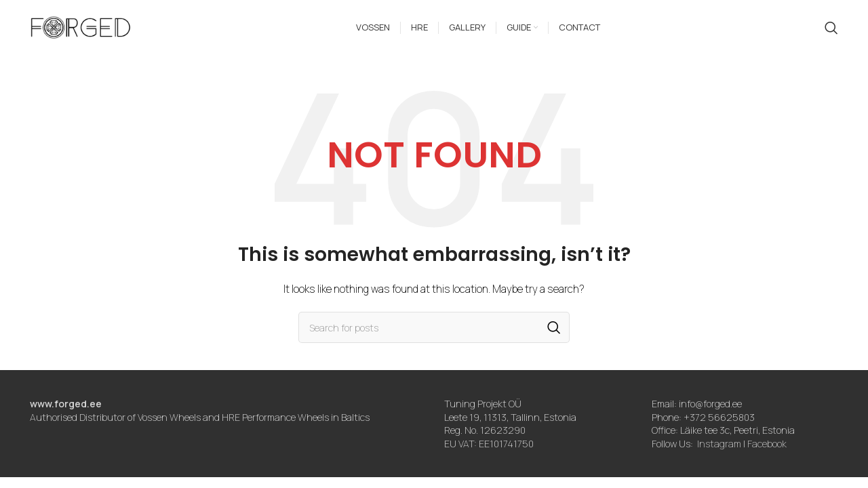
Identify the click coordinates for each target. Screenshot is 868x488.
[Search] (831, 30)
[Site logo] (81, 29)
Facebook (767, 450)
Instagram (719, 450)
